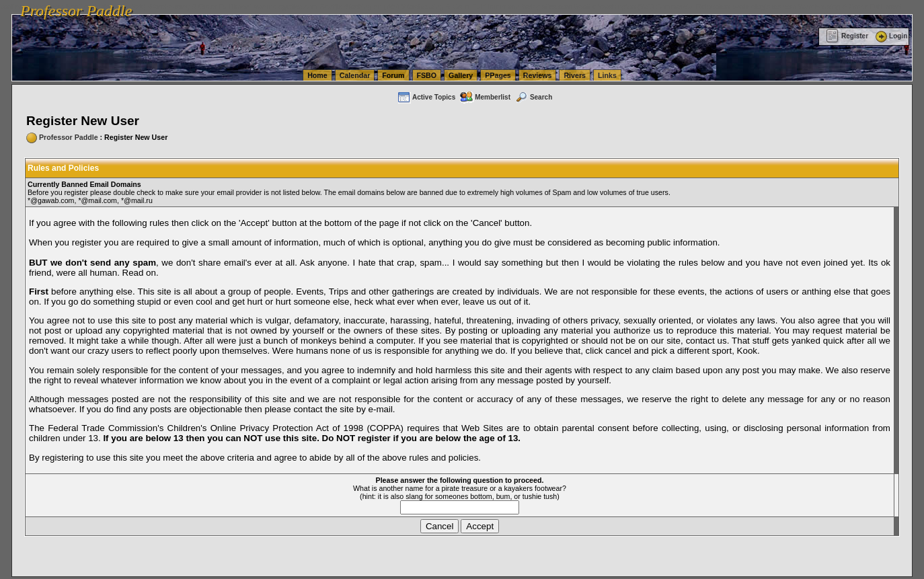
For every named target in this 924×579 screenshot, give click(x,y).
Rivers (575, 75)
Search (533, 97)
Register (847, 36)
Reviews (538, 75)
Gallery (461, 75)
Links (607, 75)
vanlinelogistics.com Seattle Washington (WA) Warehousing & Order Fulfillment (380, 7)
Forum (393, 75)
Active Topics (426, 97)
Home (317, 75)
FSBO (427, 75)
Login (890, 36)
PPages (498, 75)
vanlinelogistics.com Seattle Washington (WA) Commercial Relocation (619, 7)
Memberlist (485, 97)
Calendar (355, 75)
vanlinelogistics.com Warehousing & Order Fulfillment (817, 7)
